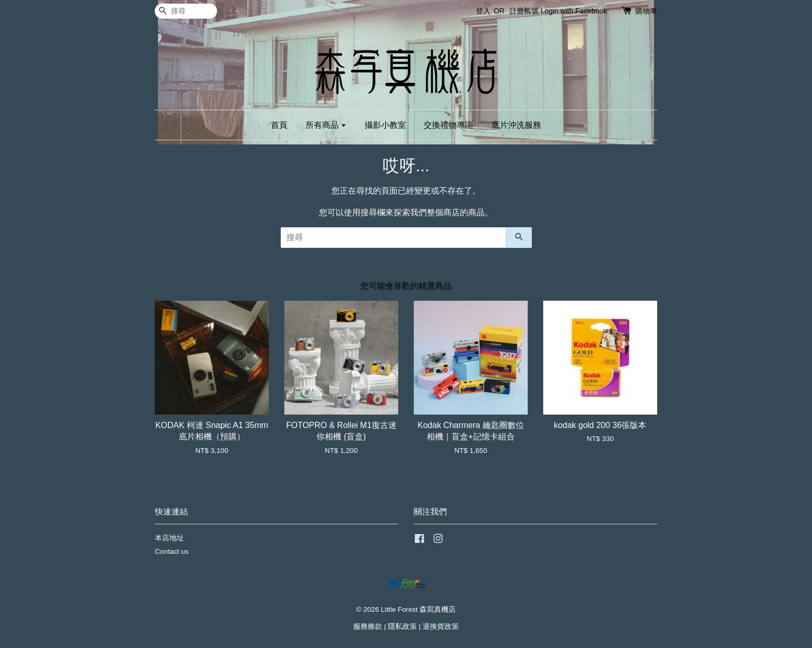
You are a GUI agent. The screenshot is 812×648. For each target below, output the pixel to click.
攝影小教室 (385, 125)
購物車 (646, 11)
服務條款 (368, 627)
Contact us (172, 551)
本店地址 (169, 538)
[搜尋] (186, 11)
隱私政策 (402, 627)
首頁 (279, 125)
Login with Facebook (574, 11)
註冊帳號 (524, 11)
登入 (483, 11)
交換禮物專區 (448, 125)
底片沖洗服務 (516, 125)
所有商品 (326, 125)
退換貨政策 (441, 627)
